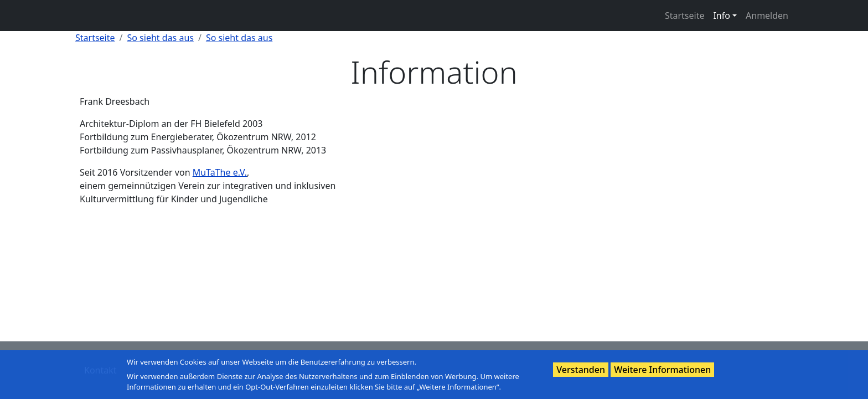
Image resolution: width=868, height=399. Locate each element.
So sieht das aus (161, 38)
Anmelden (767, 16)
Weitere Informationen (662, 370)
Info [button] (722, 16)
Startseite (685, 16)
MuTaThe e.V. (220, 172)
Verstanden (581, 370)
